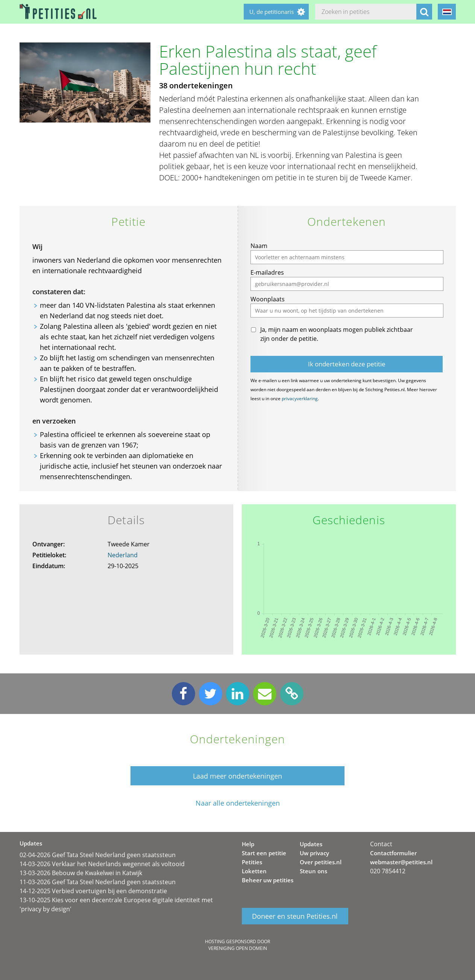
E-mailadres (267, 272)
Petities (252, 862)
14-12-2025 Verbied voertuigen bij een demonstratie (93, 891)
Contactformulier (393, 853)
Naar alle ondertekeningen (238, 803)
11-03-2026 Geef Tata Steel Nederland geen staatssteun (98, 882)
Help (248, 844)
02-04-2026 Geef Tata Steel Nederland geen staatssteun (98, 855)
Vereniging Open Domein (238, 948)
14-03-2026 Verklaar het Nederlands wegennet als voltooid (102, 864)
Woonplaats (268, 299)
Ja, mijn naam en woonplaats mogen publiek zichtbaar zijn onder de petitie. (337, 334)
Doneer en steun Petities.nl (295, 916)
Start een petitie (264, 853)
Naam (259, 246)
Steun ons (313, 871)
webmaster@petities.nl (401, 862)
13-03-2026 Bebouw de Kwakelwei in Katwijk (81, 873)
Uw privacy (314, 853)
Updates (311, 844)
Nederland (123, 555)
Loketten (254, 871)
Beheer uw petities (268, 880)
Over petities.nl (321, 862)
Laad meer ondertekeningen (237, 776)
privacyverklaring (300, 399)
